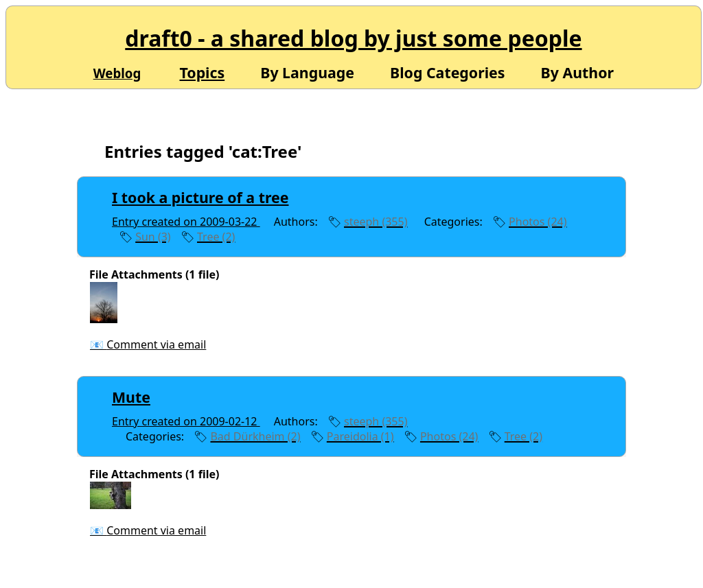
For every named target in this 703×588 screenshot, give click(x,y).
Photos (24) (538, 222)
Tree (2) (216, 237)
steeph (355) (376, 222)
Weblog (117, 73)
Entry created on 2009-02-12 (186, 421)
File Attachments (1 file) (154, 274)
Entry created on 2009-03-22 (186, 222)
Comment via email (156, 344)
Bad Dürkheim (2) (255, 436)
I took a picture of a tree (200, 197)
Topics (202, 72)
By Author (578, 71)
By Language (307, 71)
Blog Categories (448, 71)
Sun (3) (153, 237)
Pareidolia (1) (360, 436)
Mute (131, 397)
